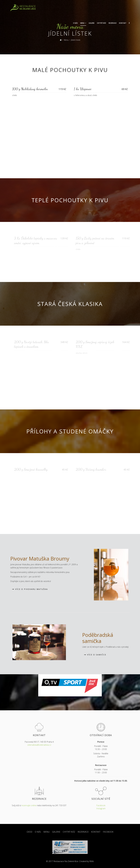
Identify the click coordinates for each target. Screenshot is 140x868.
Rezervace (113, 23)
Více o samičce (95, 655)
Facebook (101, 805)
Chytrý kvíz (102, 23)
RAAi (92, 861)
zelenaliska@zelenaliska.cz (39, 745)
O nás (75, 23)
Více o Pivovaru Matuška (30, 589)
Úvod (29, 832)
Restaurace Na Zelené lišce (66, 861)
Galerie (92, 23)
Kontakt (123, 23)
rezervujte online (29, 805)
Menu (82, 23)
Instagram (101, 808)
